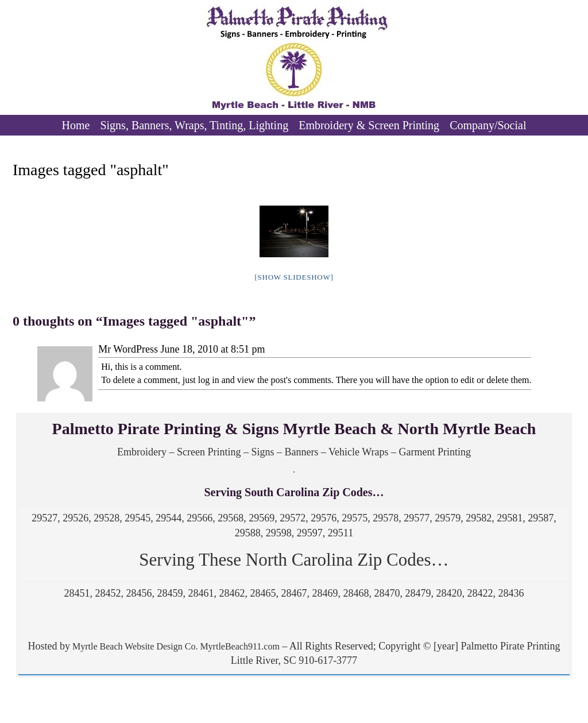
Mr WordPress (128, 349)
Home (76, 125)
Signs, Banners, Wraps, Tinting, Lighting (194, 125)
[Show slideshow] (294, 277)
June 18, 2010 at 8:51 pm (212, 349)
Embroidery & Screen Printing (369, 125)
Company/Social (488, 125)
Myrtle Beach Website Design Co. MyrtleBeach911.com (175, 646)
